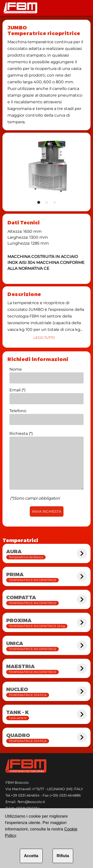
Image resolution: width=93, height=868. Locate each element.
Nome (16, 369)
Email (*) (17, 390)
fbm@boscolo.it (31, 802)
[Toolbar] (84, 8)
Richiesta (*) (21, 434)
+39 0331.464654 (25, 795)
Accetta (31, 856)
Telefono (18, 411)
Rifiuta (63, 856)
